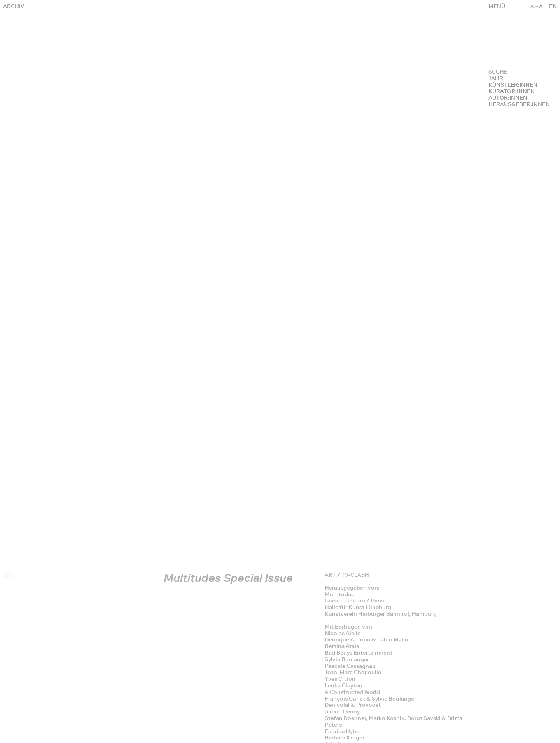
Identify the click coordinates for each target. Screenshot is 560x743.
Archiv (14, 6)
